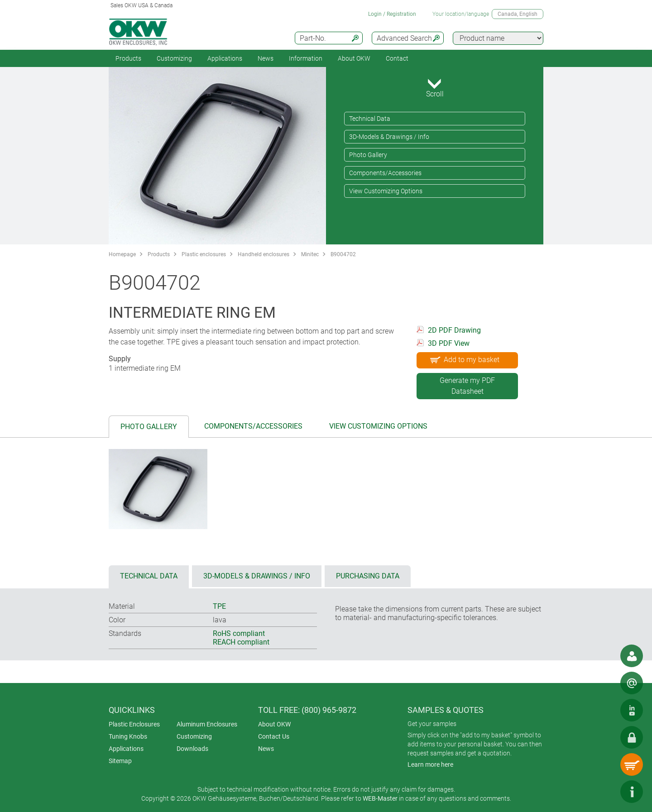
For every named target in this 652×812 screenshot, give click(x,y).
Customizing (174, 58)
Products (128, 58)
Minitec (310, 254)
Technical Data (370, 119)
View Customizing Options (386, 191)
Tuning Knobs (128, 736)
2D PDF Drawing (454, 330)
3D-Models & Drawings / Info (389, 137)
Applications (225, 58)
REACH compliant (241, 642)
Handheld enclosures (264, 254)
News (266, 58)
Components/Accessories (385, 173)
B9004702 (343, 254)
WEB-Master (380, 798)
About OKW (274, 724)
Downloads (192, 749)
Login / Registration (392, 14)
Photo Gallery (368, 155)
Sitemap (120, 761)
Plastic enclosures (204, 254)
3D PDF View (449, 343)
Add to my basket (464, 359)
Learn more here (430, 764)
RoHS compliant (239, 633)
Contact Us (274, 736)
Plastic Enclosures (134, 724)
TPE (219, 606)
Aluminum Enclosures (207, 724)
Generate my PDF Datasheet (467, 386)
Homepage (122, 254)
